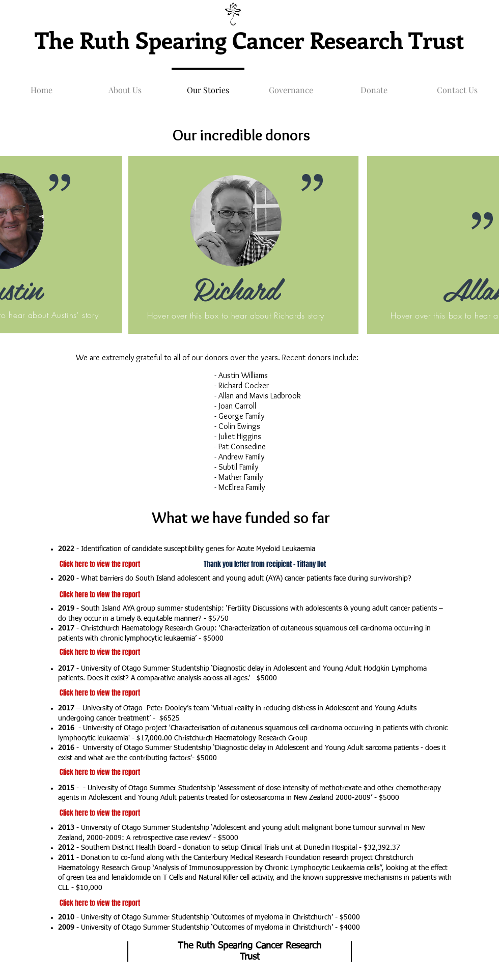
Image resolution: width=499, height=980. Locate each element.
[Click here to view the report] (100, 693)
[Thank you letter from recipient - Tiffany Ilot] (265, 564)
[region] (243, 249)
